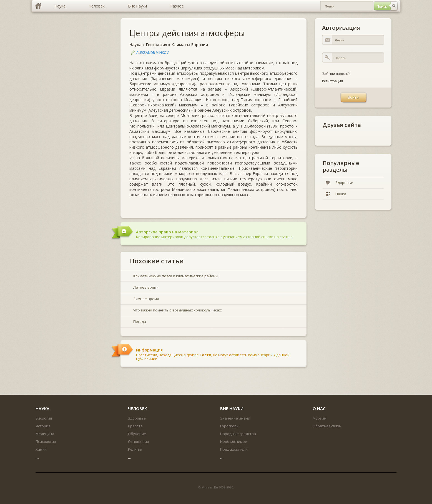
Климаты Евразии (190, 45)
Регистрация (332, 81)
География (157, 45)
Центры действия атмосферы (187, 33)
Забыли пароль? (336, 74)
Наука (135, 45)
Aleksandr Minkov (152, 53)
